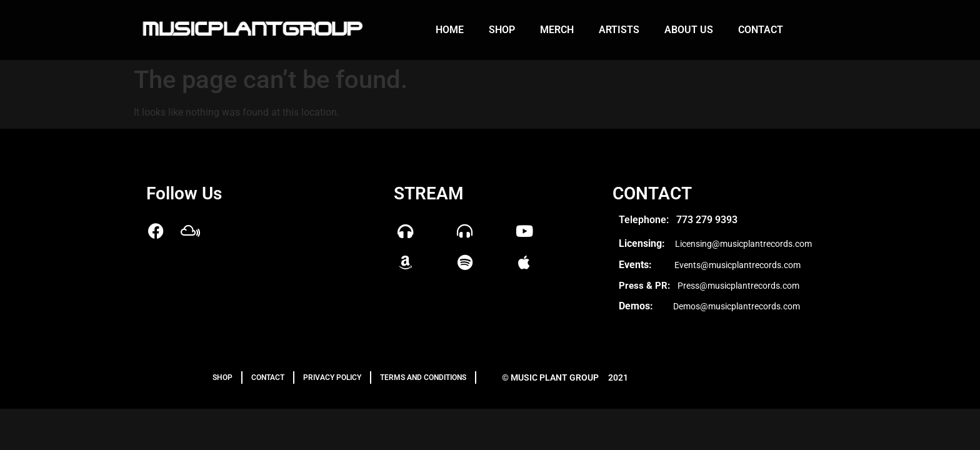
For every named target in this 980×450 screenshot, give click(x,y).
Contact (761, 30)
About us (689, 30)
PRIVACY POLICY (332, 377)
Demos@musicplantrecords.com (737, 306)
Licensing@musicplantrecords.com (743, 244)
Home (450, 30)
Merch (557, 30)
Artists (619, 30)
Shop (502, 30)
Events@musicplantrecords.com (737, 265)
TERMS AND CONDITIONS (423, 377)
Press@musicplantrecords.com (738, 286)
